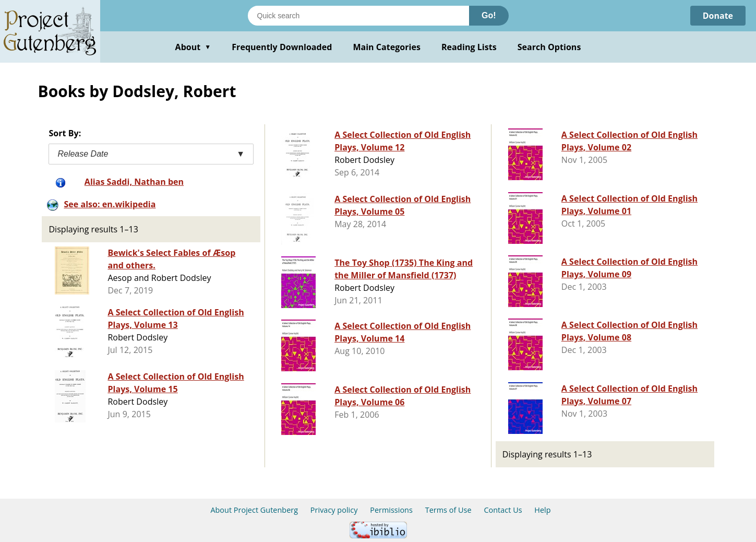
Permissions (391, 510)
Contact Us (503, 510)
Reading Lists (469, 47)
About (193, 47)
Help (542, 510)
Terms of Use (448, 510)
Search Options (549, 47)
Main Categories (387, 47)
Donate (718, 16)
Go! (489, 15)
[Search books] (358, 16)
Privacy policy (334, 510)
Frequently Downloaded (282, 47)
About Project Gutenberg (254, 510)
